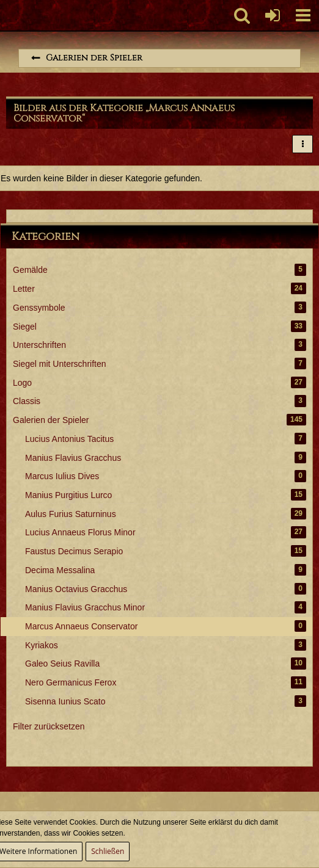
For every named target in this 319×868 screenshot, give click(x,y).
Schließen (108, 851)
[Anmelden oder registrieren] (273, 15)
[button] (303, 15)
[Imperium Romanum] (6, 15)
